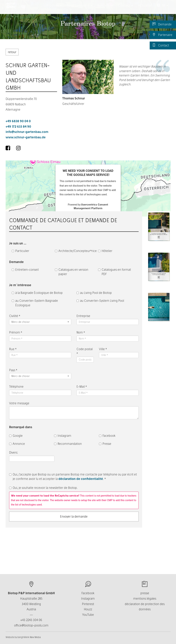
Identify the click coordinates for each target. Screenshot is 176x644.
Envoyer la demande (74, 516)
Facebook (107, 436)
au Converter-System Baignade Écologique (35, 303)
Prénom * (16, 332)
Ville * (103, 349)
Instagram (63, 436)
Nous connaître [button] (79, 9)
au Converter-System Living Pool (100, 301)
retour (12, 52)
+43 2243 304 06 (31, 620)
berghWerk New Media (29, 637)
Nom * (81, 332)
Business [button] (105, 9)
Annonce (17, 444)
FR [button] (162, 9)
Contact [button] (125, 9)
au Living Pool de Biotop (94, 293)
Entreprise (83, 316)
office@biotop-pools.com (31, 625)
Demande (162, 24)
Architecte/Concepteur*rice (74, 251)
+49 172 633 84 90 (18, 127)
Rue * (13, 349)
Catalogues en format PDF (114, 272)
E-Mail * (82, 387)
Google (16, 436)
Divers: (14, 452)
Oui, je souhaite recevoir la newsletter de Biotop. (43, 488)
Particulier (20, 251)
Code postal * (85, 351)
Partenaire (162, 35)
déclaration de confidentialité (81, 479)
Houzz (88, 609)
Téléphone (16, 387)
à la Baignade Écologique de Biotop (37, 293)
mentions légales (145, 599)
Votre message (19, 403)
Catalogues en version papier (72, 272)
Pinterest (88, 604)
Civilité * (15, 316)
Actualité (145, 9)
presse (145, 593)
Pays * (13, 370)
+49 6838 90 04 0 (18, 121)
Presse (105, 444)
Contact (161, 45)
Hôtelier (105, 251)
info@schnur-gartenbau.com (27, 132)
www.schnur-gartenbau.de (26, 137)
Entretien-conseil (25, 270)
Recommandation (68, 444)
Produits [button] (54, 9)
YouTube (88, 615)
